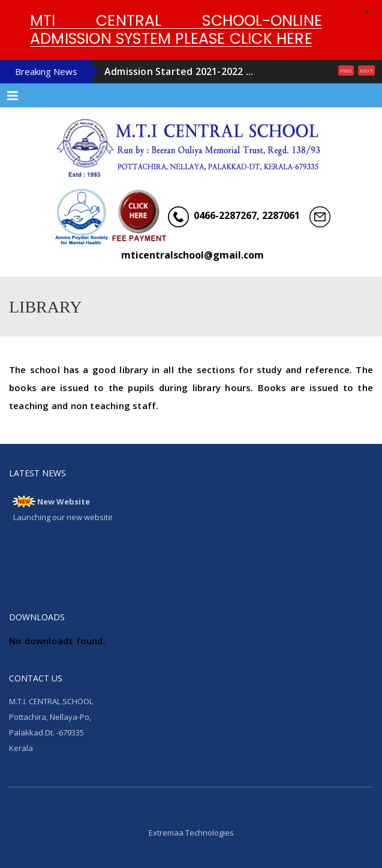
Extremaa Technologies (191, 833)
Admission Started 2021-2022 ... (179, 71)
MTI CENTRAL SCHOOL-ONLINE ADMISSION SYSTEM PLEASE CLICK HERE (176, 30)
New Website (64, 501)
